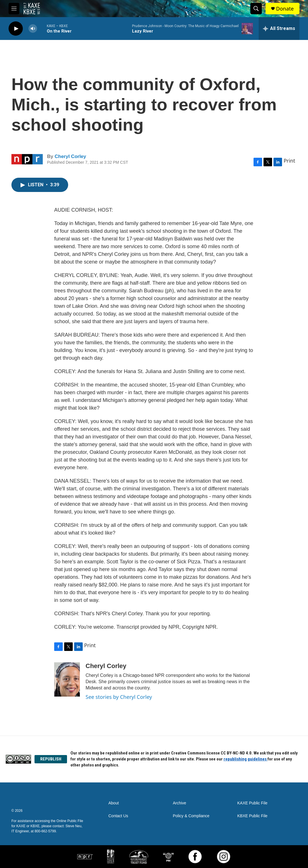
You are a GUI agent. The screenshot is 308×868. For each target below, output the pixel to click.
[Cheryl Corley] (67, 679)
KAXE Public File (252, 803)
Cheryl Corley (70, 156)
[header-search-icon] (256, 9)
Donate (285, 9)
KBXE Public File (252, 816)
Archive (180, 803)
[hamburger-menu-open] (14, 9)
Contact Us (118, 816)
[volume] (33, 29)
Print (289, 161)
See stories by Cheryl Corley (119, 697)
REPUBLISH (51, 759)
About (114, 803)
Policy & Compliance (191, 816)
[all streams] (279, 29)
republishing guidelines (246, 759)
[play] (16, 29)
